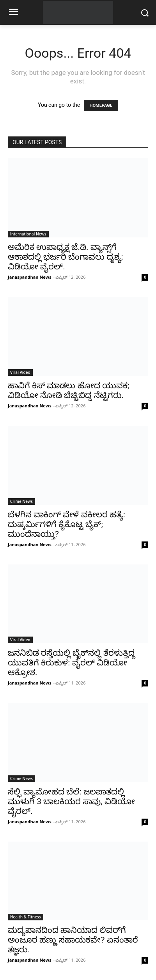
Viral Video (20, 372)
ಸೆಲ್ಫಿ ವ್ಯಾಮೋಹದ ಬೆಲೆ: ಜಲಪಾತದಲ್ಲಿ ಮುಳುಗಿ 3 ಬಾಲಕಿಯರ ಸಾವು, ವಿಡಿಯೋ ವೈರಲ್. (71, 801)
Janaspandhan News (30, 277)
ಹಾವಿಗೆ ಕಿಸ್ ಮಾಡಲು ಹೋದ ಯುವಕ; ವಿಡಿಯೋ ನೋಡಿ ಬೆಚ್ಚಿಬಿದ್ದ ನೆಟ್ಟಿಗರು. (68, 390)
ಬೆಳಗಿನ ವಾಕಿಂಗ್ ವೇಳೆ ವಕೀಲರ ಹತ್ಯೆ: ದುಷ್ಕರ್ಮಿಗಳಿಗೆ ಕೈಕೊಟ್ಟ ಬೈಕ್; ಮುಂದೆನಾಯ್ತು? (66, 524)
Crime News (21, 501)
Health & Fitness (26, 917)
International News (28, 234)
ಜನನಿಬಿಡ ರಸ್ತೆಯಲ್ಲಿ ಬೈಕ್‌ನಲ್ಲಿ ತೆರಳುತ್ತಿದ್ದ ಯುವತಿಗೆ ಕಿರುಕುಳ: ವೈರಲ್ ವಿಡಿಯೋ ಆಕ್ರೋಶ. (71, 663)
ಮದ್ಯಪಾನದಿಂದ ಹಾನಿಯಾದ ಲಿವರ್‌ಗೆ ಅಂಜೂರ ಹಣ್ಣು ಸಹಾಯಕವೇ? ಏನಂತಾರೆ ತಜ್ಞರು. (73, 940)
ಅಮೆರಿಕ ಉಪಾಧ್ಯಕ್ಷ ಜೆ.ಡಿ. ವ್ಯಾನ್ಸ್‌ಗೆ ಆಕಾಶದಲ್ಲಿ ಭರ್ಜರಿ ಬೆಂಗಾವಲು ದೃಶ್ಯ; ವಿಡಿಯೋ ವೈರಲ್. (65, 257)
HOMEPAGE (101, 105)
